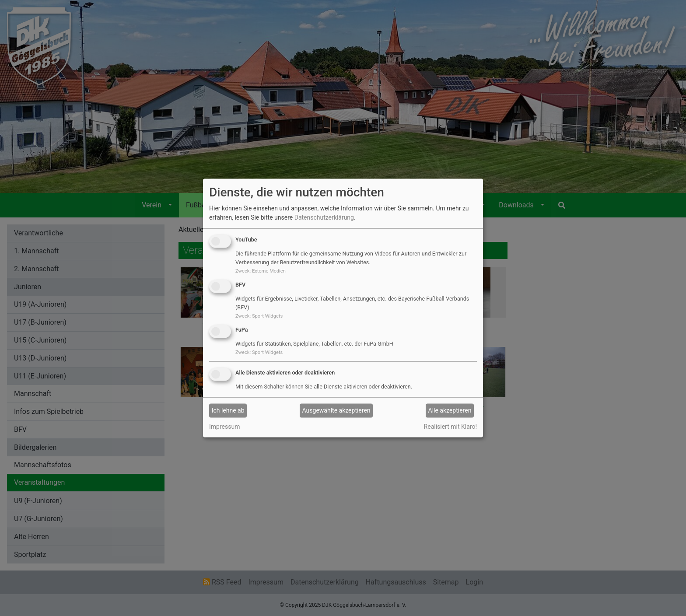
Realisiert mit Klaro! (450, 426)
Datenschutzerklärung (324, 217)
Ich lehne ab (228, 410)
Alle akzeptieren (450, 410)
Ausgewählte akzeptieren (336, 410)
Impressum (224, 426)
